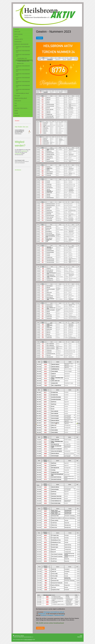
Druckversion (17, 636)
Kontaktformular (24, 151)
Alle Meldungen (18, 170)
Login (81, 636)
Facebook (40, 38)
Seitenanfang (40, 628)
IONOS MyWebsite (28, 640)
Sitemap (22, 636)
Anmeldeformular (18, 153)
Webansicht (80, 637)
